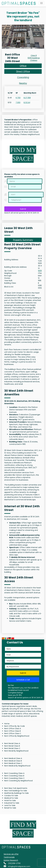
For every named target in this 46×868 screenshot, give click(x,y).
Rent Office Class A (13, 729)
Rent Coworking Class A (14, 773)
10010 (40, 271)
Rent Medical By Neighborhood (17, 766)
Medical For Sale (11, 798)
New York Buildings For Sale (16, 791)
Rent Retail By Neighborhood (16, 751)
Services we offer (11, 854)
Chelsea (34, 60)
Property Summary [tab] (23, 240)
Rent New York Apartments (16, 788)
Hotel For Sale (10, 800)
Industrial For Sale (12, 803)
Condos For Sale (11, 796)
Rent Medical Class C (13, 763)
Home (7, 724)
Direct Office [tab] (23, 71)
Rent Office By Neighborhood (17, 736)
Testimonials (9, 857)
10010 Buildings (34, 58)
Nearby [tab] (23, 83)
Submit (23, 209)
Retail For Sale (10, 808)
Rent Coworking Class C (14, 778)
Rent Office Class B (13, 731)
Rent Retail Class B (12, 746)
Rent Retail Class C (12, 748)
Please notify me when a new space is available (22, 175)
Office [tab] (23, 66)
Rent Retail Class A (12, 743)
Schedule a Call (23, 680)
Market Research (11, 860)
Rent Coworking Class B (14, 776)
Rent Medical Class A (13, 758)
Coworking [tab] (23, 77)
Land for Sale (10, 805)
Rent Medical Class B (13, 761)
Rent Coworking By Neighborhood (18, 781)
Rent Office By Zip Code (15, 726)
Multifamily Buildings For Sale (16, 793)
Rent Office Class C (13, 733)
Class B (34, 55)
